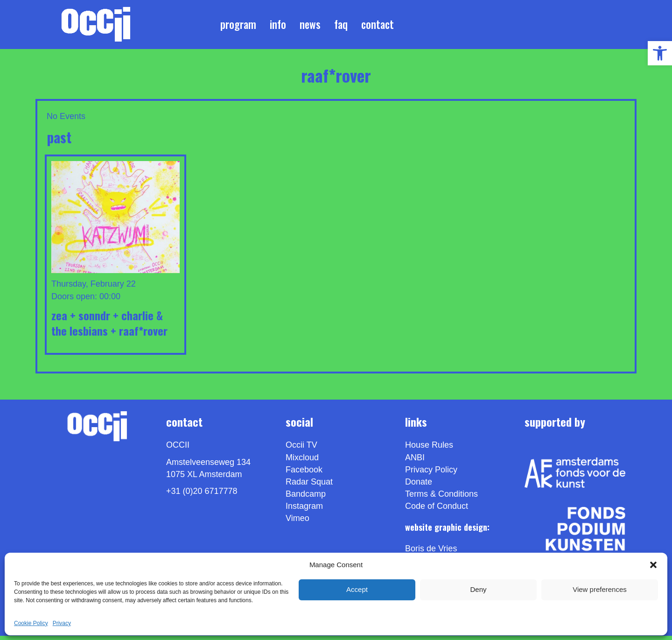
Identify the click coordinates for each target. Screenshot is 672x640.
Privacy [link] (62, 623)
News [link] (310, 26)
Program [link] (238, 26)
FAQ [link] (341, 26)
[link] (660, 53)
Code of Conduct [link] (437, 510)
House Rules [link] (429, 449)
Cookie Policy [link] (31, 623)
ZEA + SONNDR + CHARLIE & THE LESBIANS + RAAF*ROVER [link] (109, 327)
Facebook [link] (304, 473)
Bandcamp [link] (306, 498)
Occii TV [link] (301, 449)
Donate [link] (419, 486)
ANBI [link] (415, 461)
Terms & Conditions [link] (441, 498)
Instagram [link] (304, 510)
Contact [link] (378, 26)
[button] (653, 565)
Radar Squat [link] (309, 486)
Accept (357, 589)
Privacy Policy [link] (431, 473)
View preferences (600, 589)
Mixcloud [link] (302, 461)
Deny (478, 589)
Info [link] (278, 26)
